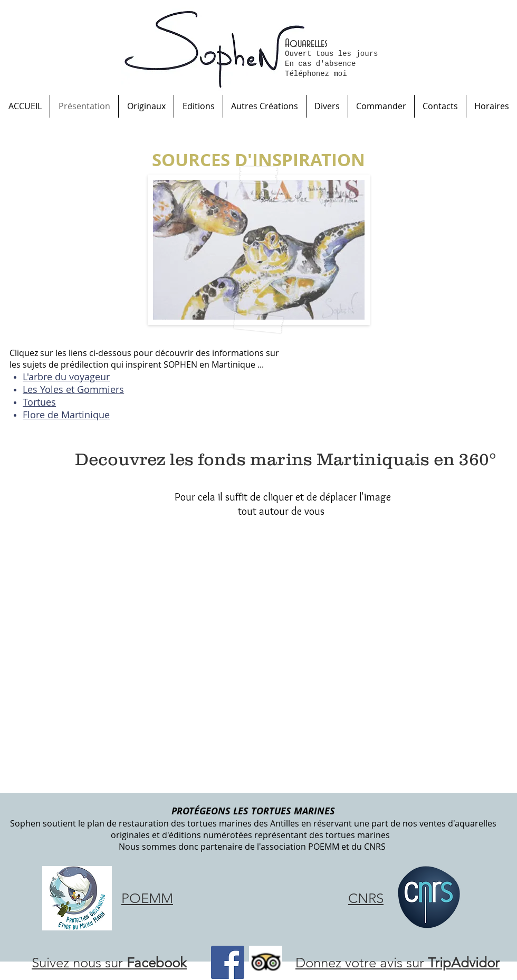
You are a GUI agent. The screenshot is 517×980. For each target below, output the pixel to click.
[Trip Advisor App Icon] (266, 962)
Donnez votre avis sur (398, 963)
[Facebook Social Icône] (228, 962)
